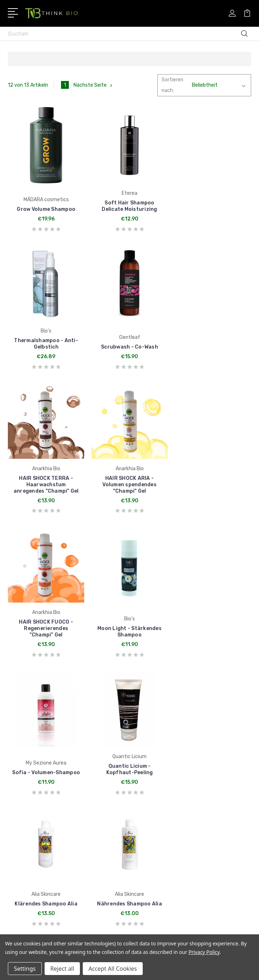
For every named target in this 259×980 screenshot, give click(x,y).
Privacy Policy (204, 952)
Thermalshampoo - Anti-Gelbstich (213, 206)
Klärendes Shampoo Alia (129, 635)
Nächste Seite (94, 85)
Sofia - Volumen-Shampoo (213, 497)
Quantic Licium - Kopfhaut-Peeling (46, 632)
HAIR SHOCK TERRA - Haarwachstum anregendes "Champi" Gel (130, 347)
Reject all (62, 969)
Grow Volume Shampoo (46, 209)
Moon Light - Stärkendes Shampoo (129, 494)
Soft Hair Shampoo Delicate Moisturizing (129, 206)
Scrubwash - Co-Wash (46, 353)
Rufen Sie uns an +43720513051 (58, 777)
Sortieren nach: (172, 85)
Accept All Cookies (113, 969)
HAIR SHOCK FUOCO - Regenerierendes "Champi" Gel (46, 491)
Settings (25, 969)
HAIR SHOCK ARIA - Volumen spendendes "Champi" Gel (213, 347)
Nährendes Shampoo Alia (213, 635)
